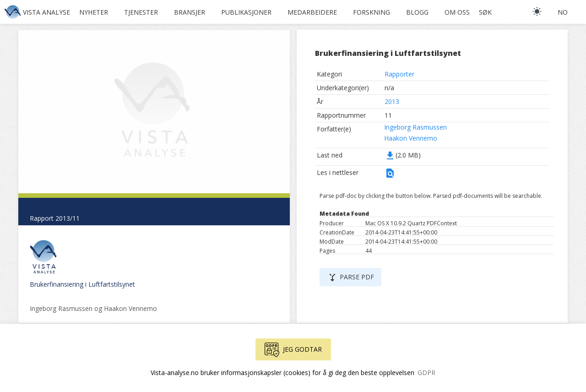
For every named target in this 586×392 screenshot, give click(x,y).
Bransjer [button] (190, 12)
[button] (390, 176)
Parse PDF (350, 278)
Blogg (417, 12)
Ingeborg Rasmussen (415, 127)
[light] (537, 11)
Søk (485, 12)
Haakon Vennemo (411, 138)
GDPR (426, 373)
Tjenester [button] (141, 12)
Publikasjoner (246, 12)
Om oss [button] (457, 12)
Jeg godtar (293, 350)
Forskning (372, 12)
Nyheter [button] (94, 12)
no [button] (563, 12)
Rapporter (399, 74)
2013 (392, 101)
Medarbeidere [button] (312, 12)
